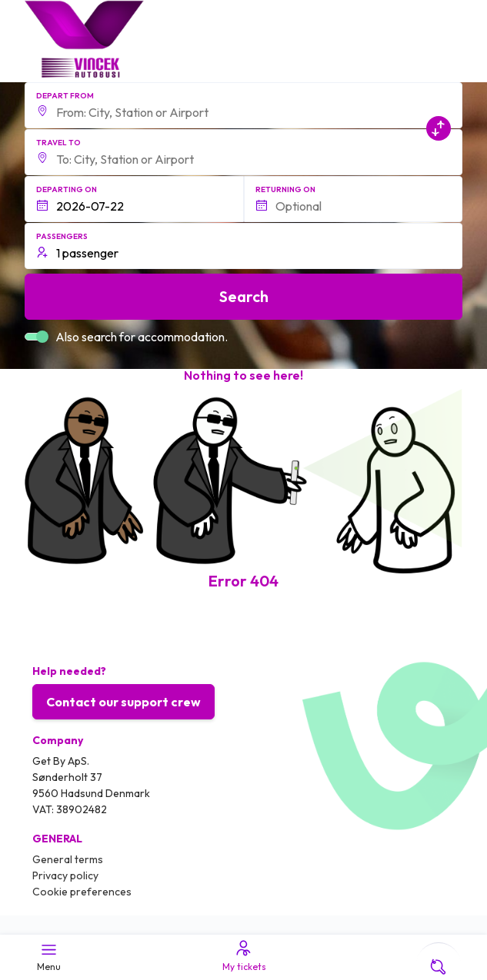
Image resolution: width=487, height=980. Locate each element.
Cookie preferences (82, 892)
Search (244, 296)
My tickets (243, 955)
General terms (68, 859)
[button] (244, 105)
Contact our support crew (123, 702)
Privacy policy (65, 875)
